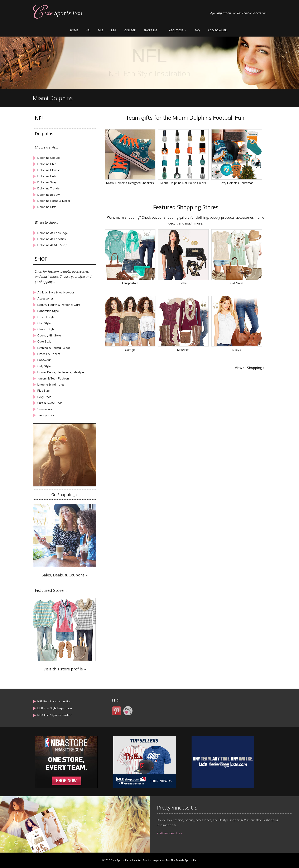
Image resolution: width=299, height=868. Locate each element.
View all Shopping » (250, 368)
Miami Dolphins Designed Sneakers (130, 183)
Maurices (183, 350)
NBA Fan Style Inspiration (55, 715)
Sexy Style (44, 397)
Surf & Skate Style (50, 403)
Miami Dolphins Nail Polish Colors (183, 183)
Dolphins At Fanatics (52, 239)
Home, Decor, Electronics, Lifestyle (61, 372)
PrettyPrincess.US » (170, 833)
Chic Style (44, 323)
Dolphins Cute (47, 176)
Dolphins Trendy (48, 188)
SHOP (41, 259)
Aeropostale (130, 283)
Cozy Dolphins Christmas (236, 183)
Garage (130, 350)
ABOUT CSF (176, 30)
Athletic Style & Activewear (56, 293)
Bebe (183, 283)
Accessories (45, 299)
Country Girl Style (49, 336)
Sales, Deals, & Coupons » (65, 575)
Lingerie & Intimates (51, 385)
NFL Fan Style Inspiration (54, 701)
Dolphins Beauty (49, 195)
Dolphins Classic (49, 170)
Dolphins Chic (47, 164)
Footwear (44, 360)
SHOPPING (150, 30)
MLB (101, 30)
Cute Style (44, 342)
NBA (114, 30)
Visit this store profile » (65, 669)
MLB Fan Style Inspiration (55, 708)
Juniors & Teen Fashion (53, 379)
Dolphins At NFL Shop (52, 245)
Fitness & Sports (49, 354)
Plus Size (44, 391)
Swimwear (45, 409)
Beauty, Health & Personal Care (59, 305)
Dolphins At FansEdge (53, 233)
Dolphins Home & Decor (54, 201)
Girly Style (44, 366)
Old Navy (237, 283)
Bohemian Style (48, 311)
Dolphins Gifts (47, 207)
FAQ (197, 30)
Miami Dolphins (53, 98)
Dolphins (44, 133)
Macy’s (236, 350)
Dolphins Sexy (47, 182)
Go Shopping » (64, 495)
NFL (88, 30)
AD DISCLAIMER (217, 30)
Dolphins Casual (49, 158)
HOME (74, 30)
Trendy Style (46, 415)
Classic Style (46, 329)
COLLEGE (130, 30)
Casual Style (46, 317)
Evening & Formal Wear (54, 348)
